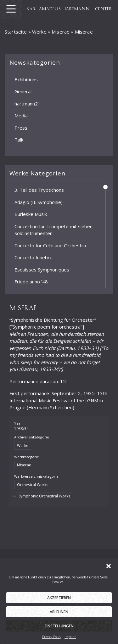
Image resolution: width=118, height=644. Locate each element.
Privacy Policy (52, 640)
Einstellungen (59, 629)
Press (21, 127)
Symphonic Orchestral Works (44, 496)
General (23, 91)
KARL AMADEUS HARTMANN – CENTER (69, 8)
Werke (39, 32)
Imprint (70, 640)
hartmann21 (28, 103)
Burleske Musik (31, 214)
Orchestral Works (33, 485)
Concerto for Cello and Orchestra (50, 245)
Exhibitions (26, 79)
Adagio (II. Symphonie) (39, 202)
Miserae (61, 32)
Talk (19, 140)
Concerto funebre (34, 257)
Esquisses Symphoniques (42, 269)
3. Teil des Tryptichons (39, 190)
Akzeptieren (59, 601)
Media (21, 115)
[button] (109, 569)
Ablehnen (59, 615)
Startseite (16, 32)
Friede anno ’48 (31, 282)
